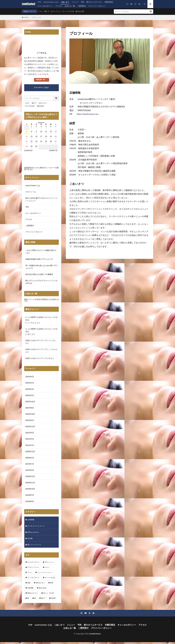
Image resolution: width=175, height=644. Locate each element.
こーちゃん (32, 323)
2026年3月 (30, 389)
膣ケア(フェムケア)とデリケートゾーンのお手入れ (41, 282)
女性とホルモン (33, 532)
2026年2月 (30, 395)
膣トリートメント (34, 545)
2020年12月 (30, 451)
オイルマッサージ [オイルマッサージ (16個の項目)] (33, 562)
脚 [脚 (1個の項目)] (28, 598)
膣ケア (47, 11)
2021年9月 (30, 439)
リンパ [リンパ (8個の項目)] (30, 572)
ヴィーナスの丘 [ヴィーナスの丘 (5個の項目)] (50, 578)
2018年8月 (30, 501)
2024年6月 (30, 420)
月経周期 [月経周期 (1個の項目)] (30, 588)
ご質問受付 (82, 6)
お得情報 (31, 520)
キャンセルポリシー (45, 6)
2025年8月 (30, 408)
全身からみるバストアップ (36, 340)
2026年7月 (53, 150)
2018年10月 (30, 489)
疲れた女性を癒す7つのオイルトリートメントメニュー (41, 199)
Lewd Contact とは (51, 2)
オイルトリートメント (36, 526)
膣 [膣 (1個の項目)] (35, 598)
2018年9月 (30, 495)
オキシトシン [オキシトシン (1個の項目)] (49, 562)
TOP (39, 2)
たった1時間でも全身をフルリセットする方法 (41, 318)
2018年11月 (30, 483)
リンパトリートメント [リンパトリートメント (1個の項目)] (45, 572)
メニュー (75, 2)
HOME (26, 17)
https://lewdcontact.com (88, 114)
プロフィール (37, 17)
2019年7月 (30, 464)
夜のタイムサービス (94, 2)
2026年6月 (30, 377)
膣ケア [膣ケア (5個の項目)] (43, 598)
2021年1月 (30, 445)
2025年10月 (30, 402)
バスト (41, 11)
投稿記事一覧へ (41, 80)
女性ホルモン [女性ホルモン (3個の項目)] (40, 583)
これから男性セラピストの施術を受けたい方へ (41, 252)
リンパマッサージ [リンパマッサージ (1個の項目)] (33, 578)
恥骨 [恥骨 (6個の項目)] (52, 583)
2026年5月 (30, 383)
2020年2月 (30, 458)
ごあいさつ (65, 2)
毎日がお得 (80, 11)
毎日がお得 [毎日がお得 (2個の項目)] (42, 588)
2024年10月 (30, 414)
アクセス (59, 6)
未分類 (30, 538)
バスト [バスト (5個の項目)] (47, 567)
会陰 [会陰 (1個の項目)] (29, 583)
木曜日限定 (109, 2)
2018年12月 (30, 476)
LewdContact (28, 4)
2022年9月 (30, 433)
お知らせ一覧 (70, 6)
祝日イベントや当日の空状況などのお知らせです (42, 300)
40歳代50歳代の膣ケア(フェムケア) (39, 259)
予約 (82, 2)
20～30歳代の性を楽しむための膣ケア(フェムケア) (42, 267)
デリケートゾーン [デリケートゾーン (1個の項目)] (33, 567)
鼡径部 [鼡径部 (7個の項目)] (53, 598)
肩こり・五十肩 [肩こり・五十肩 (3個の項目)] (48, 593)
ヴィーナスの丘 (68, 11)
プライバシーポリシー (97, 6)
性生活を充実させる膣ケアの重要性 (39, 274)
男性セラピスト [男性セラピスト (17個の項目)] (33, 593)
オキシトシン (56, 11)
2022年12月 (30, 426)
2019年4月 (30, 470)
